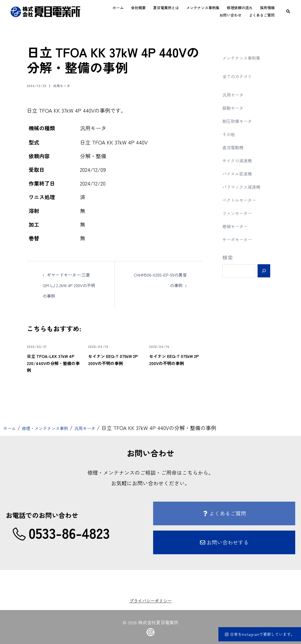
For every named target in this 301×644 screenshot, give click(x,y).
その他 (230, 134)
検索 (228, 258)
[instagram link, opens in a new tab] (150, 631)
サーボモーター (241, 239)
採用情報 (267, 8)
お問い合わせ (230, 15)
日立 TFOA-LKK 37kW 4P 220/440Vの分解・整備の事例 (53, 362)
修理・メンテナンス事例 (54, 428)
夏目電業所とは (166, 8)
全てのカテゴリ (241, 76)
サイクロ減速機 (241, 160)
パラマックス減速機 (246, 186)
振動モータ (235, 108)
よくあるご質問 (262, 15)
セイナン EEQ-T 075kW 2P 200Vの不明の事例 (113, 362)
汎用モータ (70, 85)
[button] (288, 11)
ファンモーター (241, 213)
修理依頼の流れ (240, 8)
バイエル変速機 (241, 173)
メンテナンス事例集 (203, 8)
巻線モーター (238, 226)
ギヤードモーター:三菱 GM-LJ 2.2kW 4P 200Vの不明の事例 (69, 285)
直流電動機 (235, 147)
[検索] (264, 271)
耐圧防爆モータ (241, 121)
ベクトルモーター (243, 200)
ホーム (118, 8)
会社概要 (138, 8)
